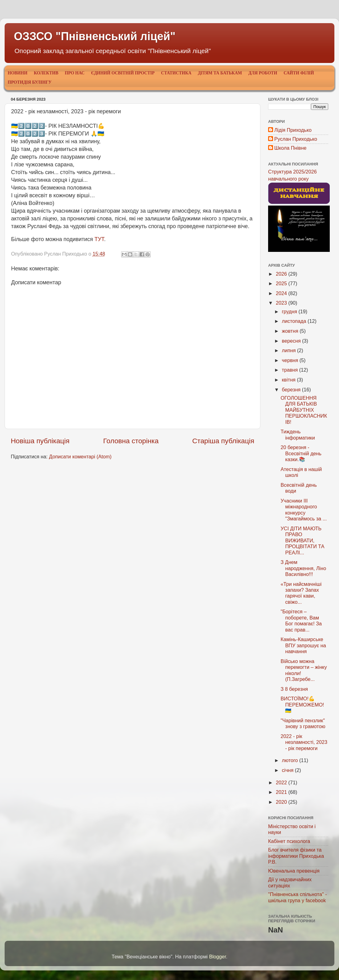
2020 (282, 802)
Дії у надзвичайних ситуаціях (290, 882)
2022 (282, 782)
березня (292, 390)
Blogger (217, 957)
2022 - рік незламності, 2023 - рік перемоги (304, 742)
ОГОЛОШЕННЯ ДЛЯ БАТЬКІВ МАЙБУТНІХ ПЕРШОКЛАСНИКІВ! (304, 410)
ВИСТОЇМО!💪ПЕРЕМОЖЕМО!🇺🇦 (302, 705)
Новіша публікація (40, 441)
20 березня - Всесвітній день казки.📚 (301, 453)
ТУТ (99, 239)
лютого (290, 760)
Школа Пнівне (290, 148)
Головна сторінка (131, 441)
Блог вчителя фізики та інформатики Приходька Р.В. (296, 856)
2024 (282, 293)
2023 (282, 303)
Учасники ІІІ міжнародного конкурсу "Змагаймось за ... (304, 510)
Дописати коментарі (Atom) (80, 457)
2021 (282, 792)
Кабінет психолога (289, 841)
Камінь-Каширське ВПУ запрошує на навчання (303, 645)
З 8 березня (294, 689)
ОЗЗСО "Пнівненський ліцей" (95, 36)
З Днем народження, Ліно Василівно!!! (303, 568)
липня (289, 350)
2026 (282, 274)
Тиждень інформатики (298, 434)
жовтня (291, 331)
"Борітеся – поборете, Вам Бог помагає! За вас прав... (301, 620)
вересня (292, 341)
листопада (295, 321)
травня (290, 370)
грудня (290, 311)
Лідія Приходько (293, 130)
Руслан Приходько (296, 139)
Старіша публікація (223, 441)
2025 (282, 283)
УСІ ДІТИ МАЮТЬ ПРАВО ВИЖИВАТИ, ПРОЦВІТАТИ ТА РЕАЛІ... (302, 540)
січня (288, 770)
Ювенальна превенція (294, 871)
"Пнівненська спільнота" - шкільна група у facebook (298, 897)
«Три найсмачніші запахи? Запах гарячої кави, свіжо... (301, 593)
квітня (289, 380)
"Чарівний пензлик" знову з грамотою (303, 723)
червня (290, 360)
